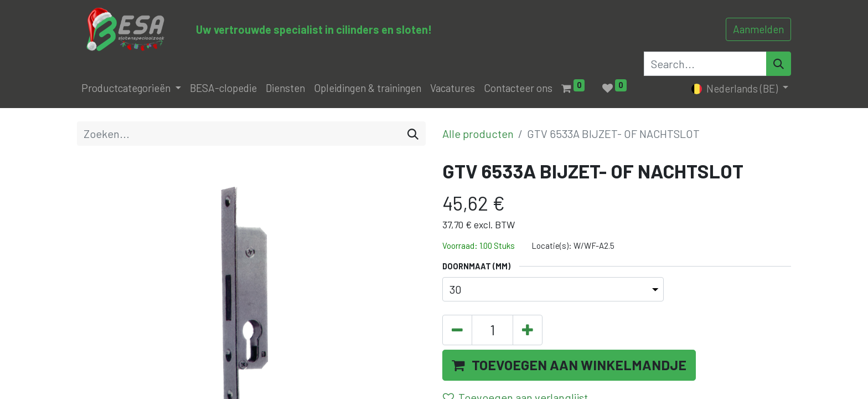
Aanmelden (758, 29)
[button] (569, 365)
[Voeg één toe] (528, 330)
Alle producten (478, 134)
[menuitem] (223, 88)
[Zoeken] (413, 134)
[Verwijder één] (457, 330)
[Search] (779, 64)
